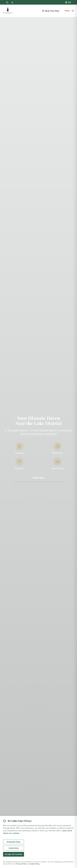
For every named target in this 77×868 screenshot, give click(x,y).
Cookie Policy (34, 864)
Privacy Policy (21, 864)
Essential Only (14, 842)
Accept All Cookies (14, 854)
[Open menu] (69, 11)
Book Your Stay (51, 11)
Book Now (39, 478)
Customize (14, 848)
